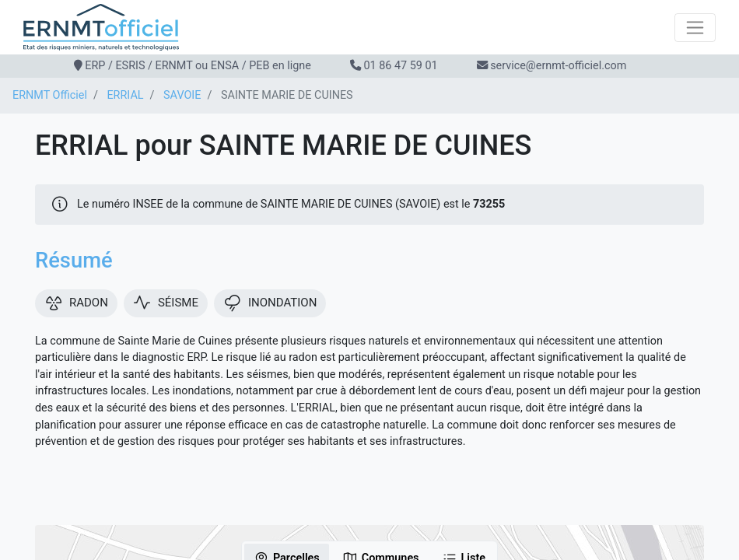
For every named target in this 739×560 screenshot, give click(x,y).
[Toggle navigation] (695, 28)
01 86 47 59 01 (400, 66)
